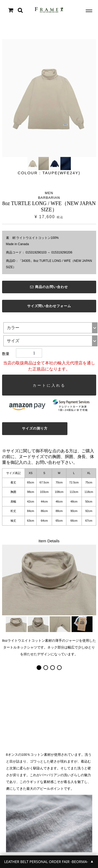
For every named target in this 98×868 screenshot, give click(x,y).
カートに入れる (49, 385)
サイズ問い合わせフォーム (49, 306)
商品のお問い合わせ (49, 287)
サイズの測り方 (35, 428)
